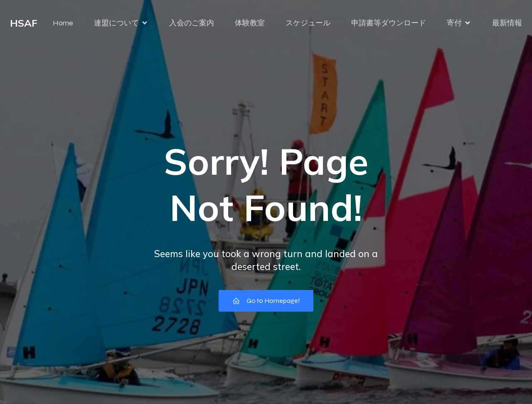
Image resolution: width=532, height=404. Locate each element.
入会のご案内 (192, 23)
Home (63, 23)
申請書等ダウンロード (389, 23)
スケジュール (308, 23)
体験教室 (250, 23)
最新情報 (507, 23)
